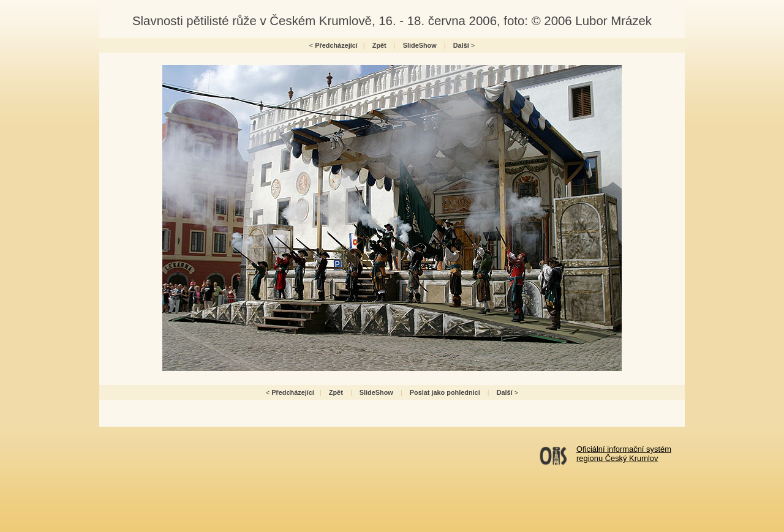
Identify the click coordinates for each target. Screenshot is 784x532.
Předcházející (336, 45)
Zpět (379, 45)
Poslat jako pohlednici (445, 392)
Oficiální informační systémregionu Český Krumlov (624, 454)
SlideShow (420, 45)
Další (461, 45)
